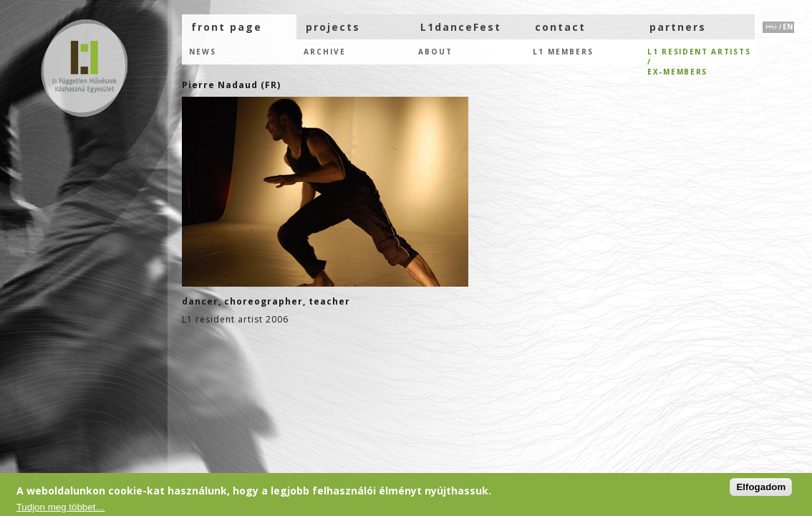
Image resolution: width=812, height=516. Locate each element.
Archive (325, 52)
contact (560, 27)
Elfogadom (761, 487)
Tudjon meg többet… (61, 507)
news (203, 52)
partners (678, 27)
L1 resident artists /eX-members (699, 56)
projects (333, 27)
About (435, 52)
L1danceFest (461, 27)
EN (788, 27)
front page (227, 27)
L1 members (563, 52)
